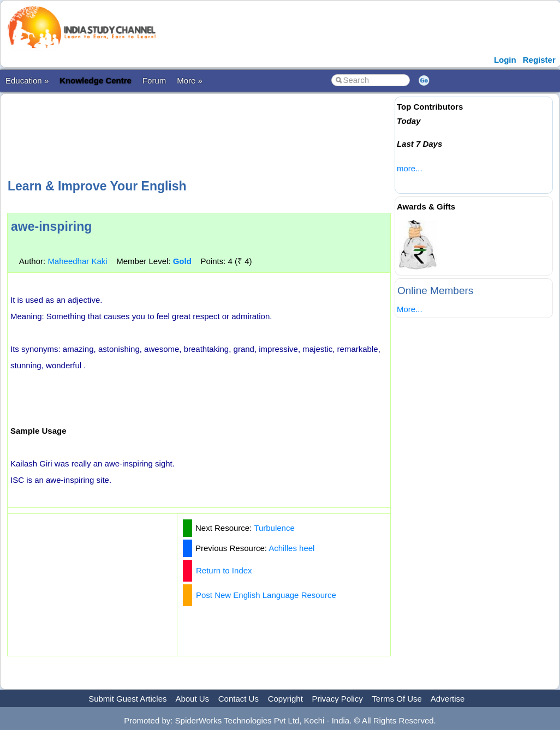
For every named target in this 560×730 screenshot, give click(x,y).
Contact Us (239, 699)
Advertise (448, 699)
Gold (182, 261)
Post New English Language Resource (266, 595)
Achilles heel (291, 548)
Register (539, 60)
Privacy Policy (338, 699)
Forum (154, 80)
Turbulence (274, 528)
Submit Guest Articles (127, 699)
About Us (192, 699)
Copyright (285, 699)
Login (505, 60)
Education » (27, 80)
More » (190, 80)
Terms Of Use (397, 699)
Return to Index (224, 570)
